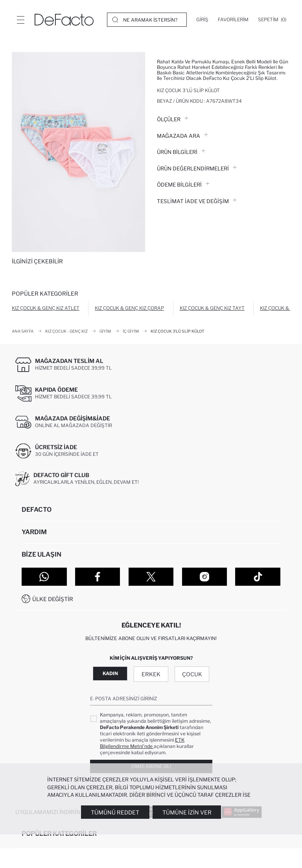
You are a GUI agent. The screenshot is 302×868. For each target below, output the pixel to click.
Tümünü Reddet (115, 812)
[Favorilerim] (233, 20)
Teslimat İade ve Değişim (197, 201)
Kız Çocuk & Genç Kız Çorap (129, 308)
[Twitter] (151, 577)
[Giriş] (202, 20)
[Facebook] (98, 577)
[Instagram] (205, 577)
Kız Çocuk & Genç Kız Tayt (212, 308)
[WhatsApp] (44, 577)
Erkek (151, 674)
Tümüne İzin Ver (187, 812)
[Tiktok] (258, 577)
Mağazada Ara (182, 136)
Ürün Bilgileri (181, 152)
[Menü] (20, 20)
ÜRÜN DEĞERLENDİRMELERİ (197, 168)
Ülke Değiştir (53, 599)
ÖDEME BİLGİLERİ (183, 185)
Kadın (110, 673)
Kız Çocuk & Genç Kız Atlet (46, 308)
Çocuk (192, 674)
